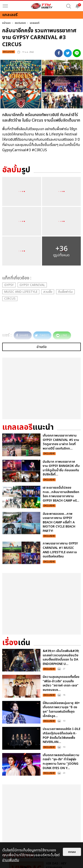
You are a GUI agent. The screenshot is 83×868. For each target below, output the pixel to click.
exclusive (20, 23)
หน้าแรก (6, 23)
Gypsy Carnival (32, 285)
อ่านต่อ (42, 347)
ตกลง (72, 852)
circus (10, 299)
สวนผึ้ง (48, 292)
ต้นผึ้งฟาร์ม (65, 292)
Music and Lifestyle (21, 292)
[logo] (42, 6)
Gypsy (9, 285)
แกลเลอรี (35, 23)
